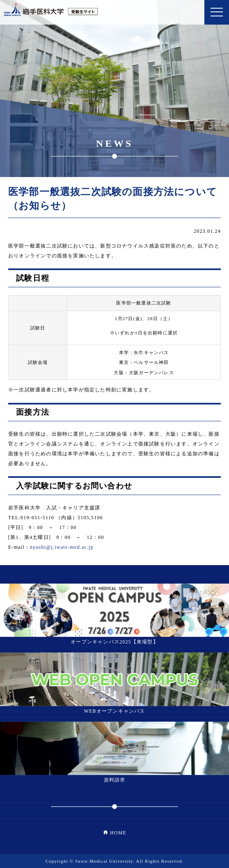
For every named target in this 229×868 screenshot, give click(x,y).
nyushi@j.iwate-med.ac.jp (62, 547)
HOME (118, 833)
